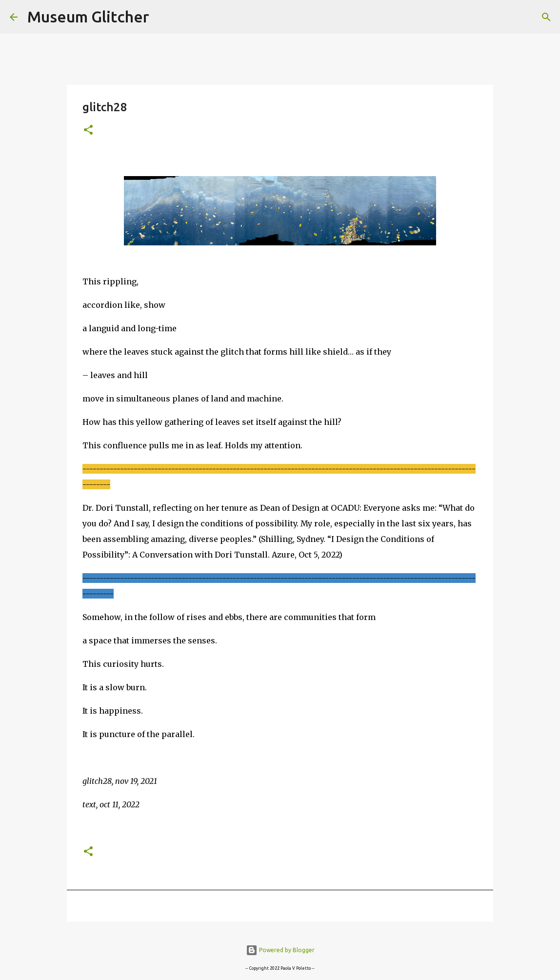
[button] (88, 130)
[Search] (163, 17)
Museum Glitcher (88, 17)
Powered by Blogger (280, 950)
